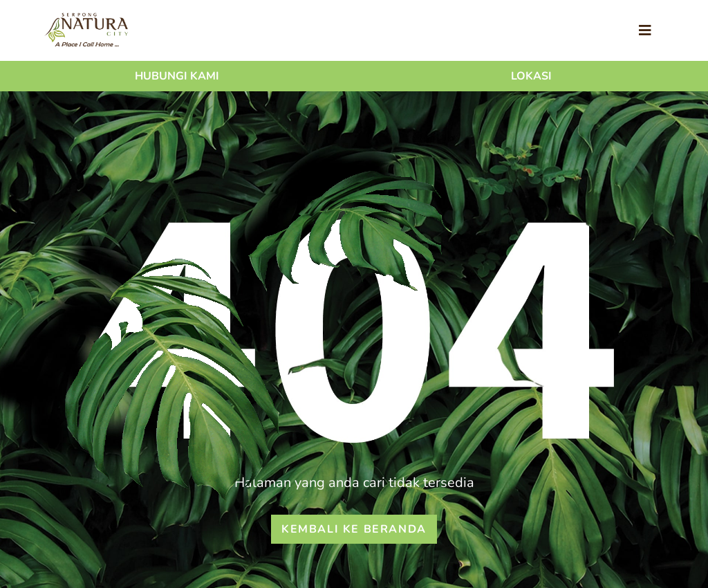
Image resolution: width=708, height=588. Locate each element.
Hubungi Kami (177, 76)
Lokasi (531, 76)
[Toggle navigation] (645, 31)
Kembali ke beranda (354, 529)
